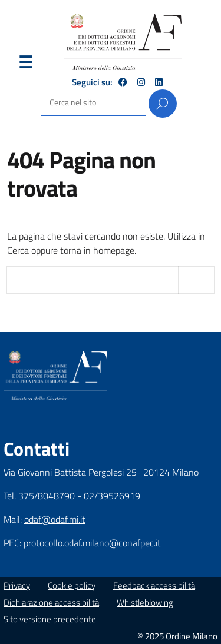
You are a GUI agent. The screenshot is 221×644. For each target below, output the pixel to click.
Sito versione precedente (50, 619)
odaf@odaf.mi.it (55, 519)
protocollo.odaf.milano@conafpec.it (92, 543)
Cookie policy (72, 585)
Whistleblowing (145, 602)
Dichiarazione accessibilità (51, 602)
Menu (25, 65)
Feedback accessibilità (154, 585)
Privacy (17, 585)
